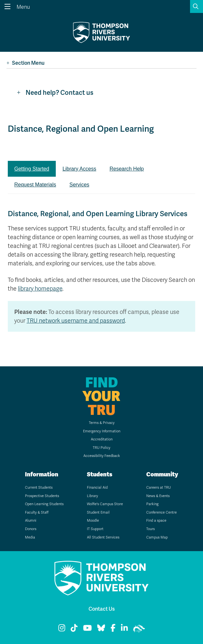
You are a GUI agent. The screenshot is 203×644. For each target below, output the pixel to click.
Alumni (31, 521)
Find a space (156, 521)
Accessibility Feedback (102, 456)
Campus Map (157, 537)
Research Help (127, 169)
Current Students (39, 488)
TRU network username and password (76, 321)
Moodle (93, 521)
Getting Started (32, 169)
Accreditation (102, 439)
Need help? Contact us (55, 93)
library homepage (40, 289)
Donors (31, 529)
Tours (150, 529)
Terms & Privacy (102, 423)
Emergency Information (102, 431)
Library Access (79, 169)
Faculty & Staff (37, 512)
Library (92, 496)
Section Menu (25, 63)
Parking (152, 504)
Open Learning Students (44, 504)
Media (30, 537)
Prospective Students (42, 496)
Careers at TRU (159, 488)
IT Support (95, 529)
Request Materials (35, 185)
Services (79, 185)
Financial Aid (97, 488)
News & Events (158, 496)
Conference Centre (161, 512)
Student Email (98, 512)
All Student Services (103, 537)
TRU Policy (101, 448)
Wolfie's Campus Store (105, 504)
